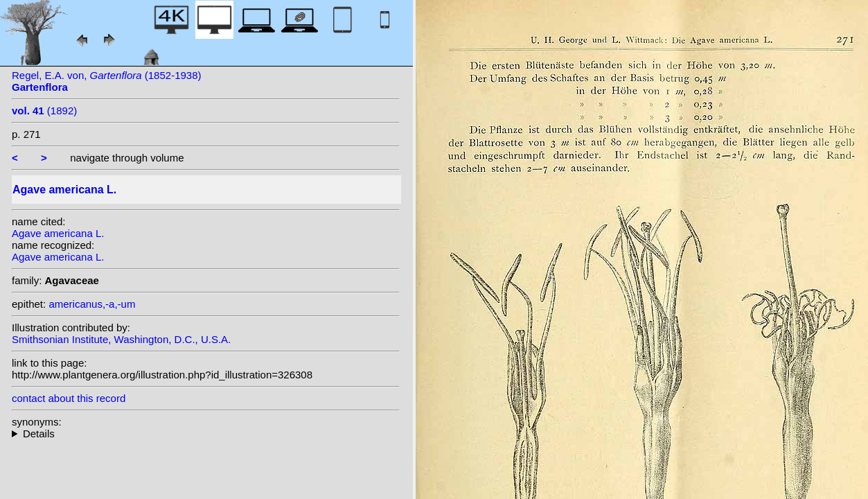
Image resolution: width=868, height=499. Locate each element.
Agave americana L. (58, 233)
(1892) (44, 111)
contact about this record (69, 398)
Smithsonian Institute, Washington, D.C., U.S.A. (121, 339)
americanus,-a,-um (92, 304)
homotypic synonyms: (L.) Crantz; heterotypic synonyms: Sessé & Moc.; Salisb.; (206, 434)
